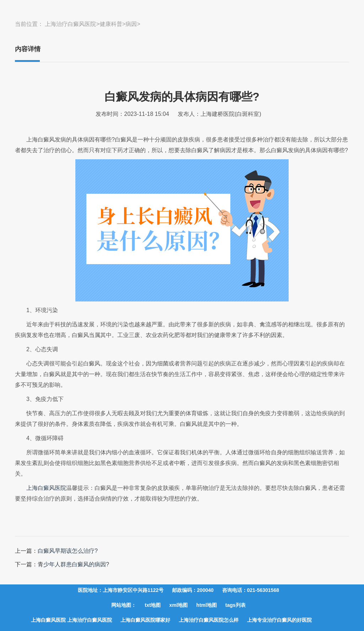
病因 (131, 24)
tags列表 (235, 605)
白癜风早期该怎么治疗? (68, 551)
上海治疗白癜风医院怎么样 (209, 620)
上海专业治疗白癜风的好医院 (279, 620)
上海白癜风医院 (46, 488)
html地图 (207, 605)
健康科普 (111, 24)
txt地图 (153, 605)
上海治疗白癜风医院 (70, 24)
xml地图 (178, 605)
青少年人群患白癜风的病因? (73, 564)
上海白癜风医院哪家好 (145, 620)
